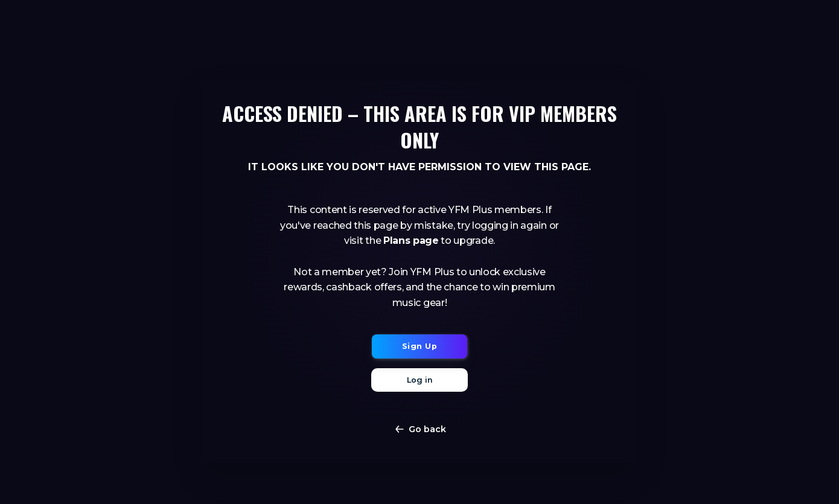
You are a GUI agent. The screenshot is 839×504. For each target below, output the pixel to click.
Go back (420, 429)
